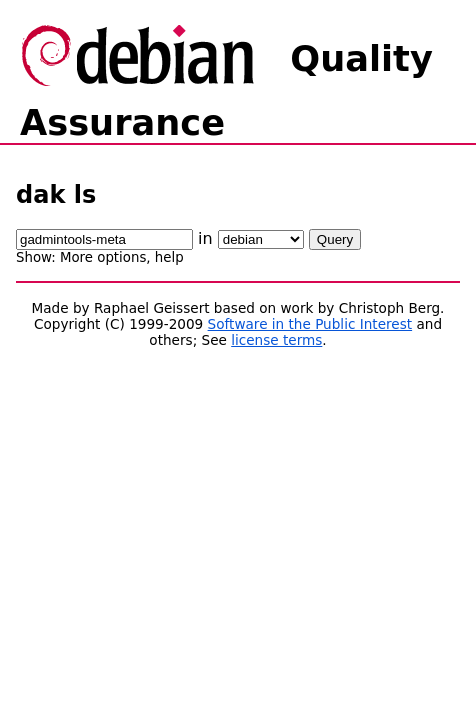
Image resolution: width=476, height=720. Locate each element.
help (169, 257)
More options (103, 257)
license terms (276, 340)
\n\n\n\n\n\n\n (261, 239)
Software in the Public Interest (310, 324)
